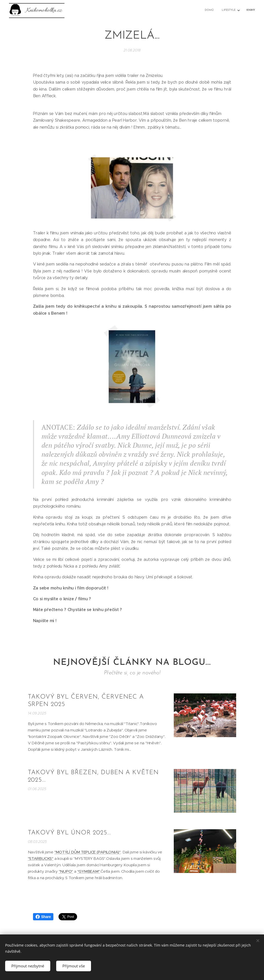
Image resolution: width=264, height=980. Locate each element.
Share (43, 917)
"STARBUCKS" (41, 858)
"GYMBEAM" (89, 871)
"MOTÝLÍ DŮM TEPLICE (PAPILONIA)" (88, 852)
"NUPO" (66, 871)
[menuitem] (237, 11)
